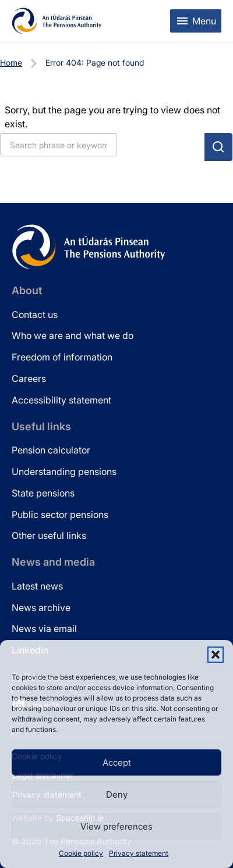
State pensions (43, 493)
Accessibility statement (61, 400)
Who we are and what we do (73, 335)
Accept (117, 762)
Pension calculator (51, 450)
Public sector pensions (60, 515)
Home (11, 62)
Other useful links (49, 535)
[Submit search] (218, 147)
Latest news (37, 586)
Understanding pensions (64, 471)
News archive (41, 608)
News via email (44, 628)
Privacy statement (139, 853)
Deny (117, 794)
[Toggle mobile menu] (196, 21)
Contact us (35, 315)
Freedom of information (62, 357)
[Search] (58, 145)
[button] (216, 655)
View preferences (116, 826)
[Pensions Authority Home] (57, 21)
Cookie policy (81, 853)
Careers (29, 378)
